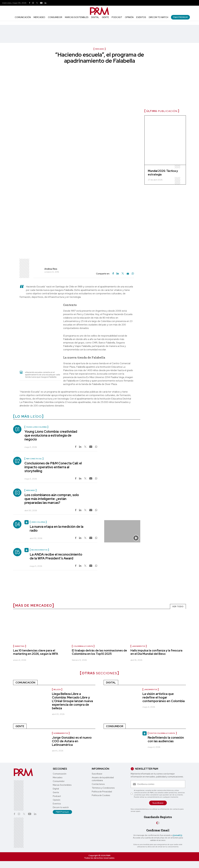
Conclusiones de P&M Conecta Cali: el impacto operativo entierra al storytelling (53, 467)
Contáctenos (98, 784)
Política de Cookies (101, 795)
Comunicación (23, 17)
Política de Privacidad (102, 792)
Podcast (117, 17)
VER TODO (178, 606)
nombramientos (61, 733)
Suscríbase (97, 774)
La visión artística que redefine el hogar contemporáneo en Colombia (164, 697)
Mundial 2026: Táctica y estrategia (163, 173)
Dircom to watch (159, 17)
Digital (95, 17)
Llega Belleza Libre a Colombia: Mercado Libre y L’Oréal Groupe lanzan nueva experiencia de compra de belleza (72, 701)
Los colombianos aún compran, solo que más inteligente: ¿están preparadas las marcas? (52, 499)
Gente (105, 17)
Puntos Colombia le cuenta (162, 733)
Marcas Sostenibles (77, 17)
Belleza (57, 690)
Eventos (141, 17)
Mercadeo (39, 17)
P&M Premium (180, 17)
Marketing (20, 646)
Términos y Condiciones (103, 788)
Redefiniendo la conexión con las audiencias (166, 739)
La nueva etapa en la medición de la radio (57, 529)
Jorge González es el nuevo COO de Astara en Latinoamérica (72, 741)
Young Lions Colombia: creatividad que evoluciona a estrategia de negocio (51, 435)
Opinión (129, 17)
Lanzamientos (139, 646)
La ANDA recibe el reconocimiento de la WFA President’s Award (56, 556)
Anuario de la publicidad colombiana (103, 779)
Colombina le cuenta (83, 646)
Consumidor (55, 17)
